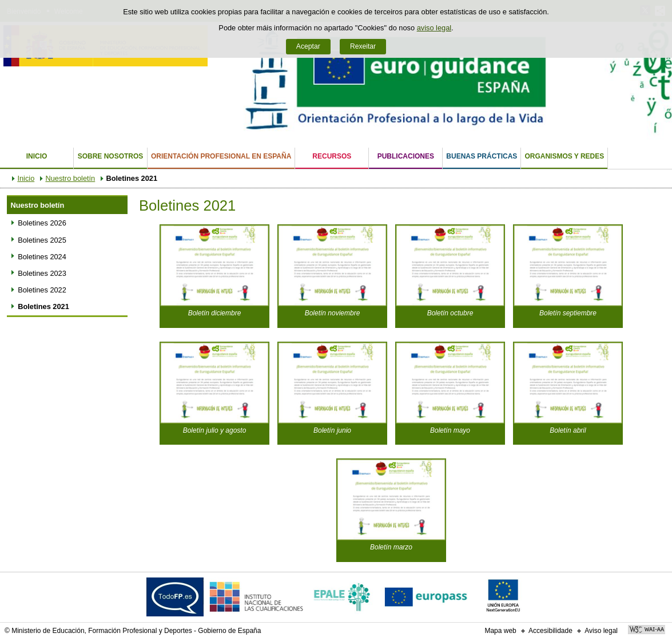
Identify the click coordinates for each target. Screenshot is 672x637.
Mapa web (500, 631)
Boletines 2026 (42, 223)
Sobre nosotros (111, 156)
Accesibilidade (550, 631)
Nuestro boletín (70, 178)
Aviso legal (601, 631)
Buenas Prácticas (482, 156)
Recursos (332, 156)
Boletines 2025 (42, 240)
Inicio (37, 156)
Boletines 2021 (43, 306)
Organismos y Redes (564, 156)
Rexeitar (363, 46)
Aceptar (308, 46)
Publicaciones (406, 156)
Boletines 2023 (42, 273)
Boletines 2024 (42, 257)
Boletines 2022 (42, 290)
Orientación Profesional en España (221, 156)
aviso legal (434, 28)
